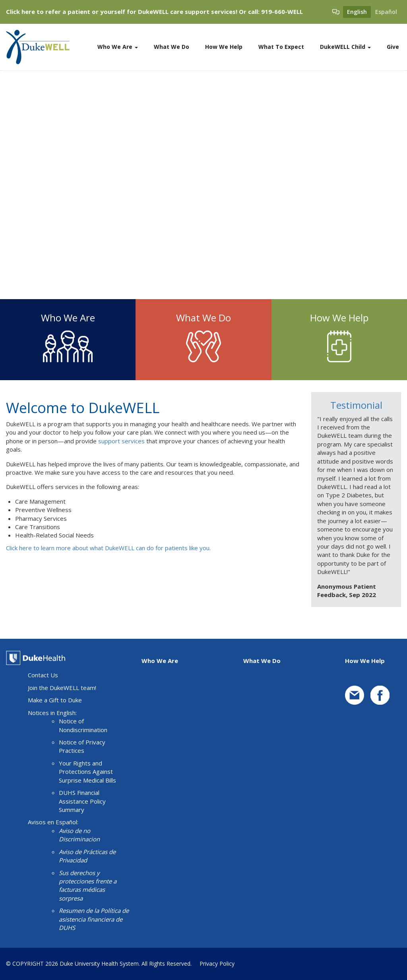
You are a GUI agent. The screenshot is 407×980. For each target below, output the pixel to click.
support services (121, 441)
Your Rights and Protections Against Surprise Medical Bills (87, 772)
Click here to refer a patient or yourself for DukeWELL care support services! (122, 12)
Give (393, 47)
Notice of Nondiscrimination (83, 725)
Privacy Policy (217, 964)
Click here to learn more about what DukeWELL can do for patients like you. (108, 548)
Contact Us (43, 675)
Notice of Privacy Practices (82, 746)
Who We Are (118, 47)
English (357, 12)
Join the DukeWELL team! (62, 688)
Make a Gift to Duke (55, 700)
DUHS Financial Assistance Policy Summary (82, 801)
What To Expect (281, 47)
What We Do (172, 47)
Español (386, 12)
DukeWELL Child (345, 47)
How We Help (224, 47)
